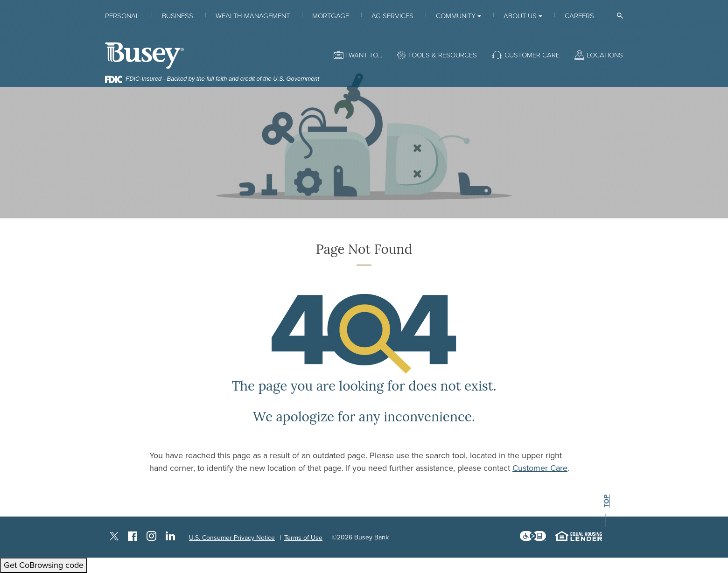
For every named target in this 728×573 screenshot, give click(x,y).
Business (178, 16)
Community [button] (456, 16)
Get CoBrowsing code (44, 565)
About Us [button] (520, 16)
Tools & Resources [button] (442, 55)
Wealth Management (253, 16)
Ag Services (392, 16)
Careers (579, 16)
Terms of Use (303, 538)
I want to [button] (362, 55)
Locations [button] (605, 55)
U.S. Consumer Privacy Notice (232, 538)
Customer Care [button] (532, 55)
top (606, 501)
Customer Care (540, 468)
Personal (122, 16)
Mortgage (331, 16)
